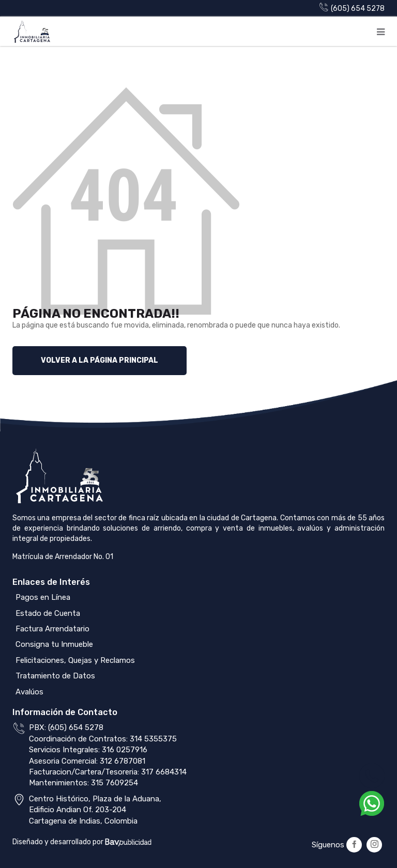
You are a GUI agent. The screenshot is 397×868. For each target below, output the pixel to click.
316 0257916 (125, 750)
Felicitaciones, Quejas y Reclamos (74, 660)
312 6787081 (123, 761)
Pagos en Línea (42, 597)
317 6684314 (164, 772)
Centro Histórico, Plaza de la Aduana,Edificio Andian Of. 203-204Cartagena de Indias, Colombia (95, 810)
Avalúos (28, 692)
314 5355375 (153, 739)
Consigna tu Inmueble (53, 644)
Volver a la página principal (100, 360)
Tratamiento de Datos (54, 676)
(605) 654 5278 (352, 9)
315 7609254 (114, 783)
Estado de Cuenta (47, 613)
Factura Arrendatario (51, 629)
